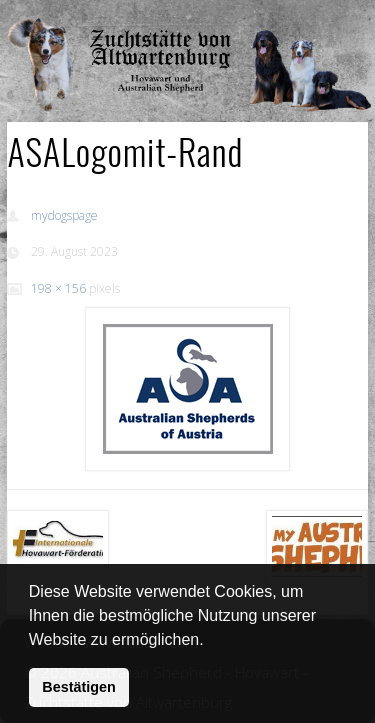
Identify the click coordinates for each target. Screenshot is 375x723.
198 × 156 (58, 288)
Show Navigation (303, 20)
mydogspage (64, 215)
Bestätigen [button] (79, 687)
